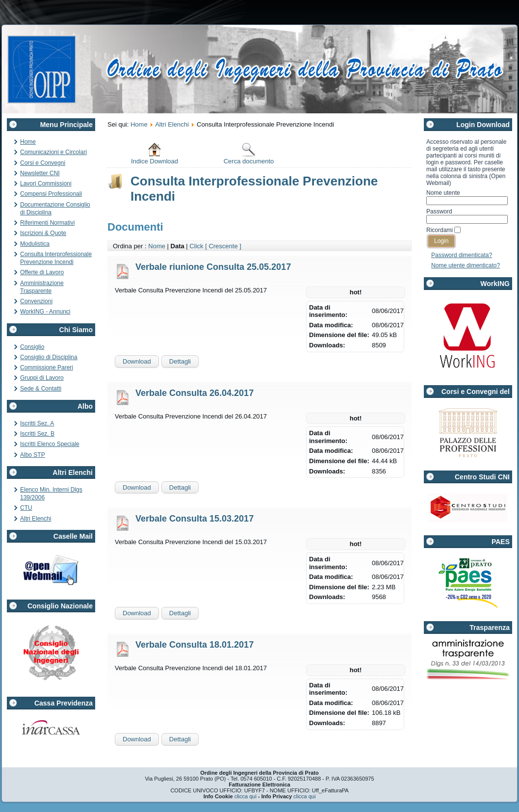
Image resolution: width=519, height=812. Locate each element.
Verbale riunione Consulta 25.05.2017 (213, 267)
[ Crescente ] (223, 246)
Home (28, 142)
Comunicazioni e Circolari (53, 152)
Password (439, 211)
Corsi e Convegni (43, 163)
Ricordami (440, 230)
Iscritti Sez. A (37, 423)
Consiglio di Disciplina (49, 357)
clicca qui (246, 796)
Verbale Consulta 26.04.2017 (195, 393)
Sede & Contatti (41, 389)
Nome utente (443, 193)
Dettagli (180, 361)
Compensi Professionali (51, 194)
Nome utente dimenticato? (466, 265)
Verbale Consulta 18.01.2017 (195, 645)
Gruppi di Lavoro (42, 378)
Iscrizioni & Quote (43, 233)
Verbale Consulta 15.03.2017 (195, 519)
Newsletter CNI (40, 173)
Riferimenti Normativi (47, 223)
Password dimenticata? (462, 255)
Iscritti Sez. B (37, 434)
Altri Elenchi (36, 519)
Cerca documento (249, 153)
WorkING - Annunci (45, 312)
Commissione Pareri (47, 367)
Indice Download (155, 153)
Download (137, 361)
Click (196, 246)
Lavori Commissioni (46, 183)
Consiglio (32, 347)
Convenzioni (36, 301)
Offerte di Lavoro (42, 272)
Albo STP (33, 455)
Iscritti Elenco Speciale (50, 444)
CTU (26, 508)
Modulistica (35, 244)
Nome (157, 246)
